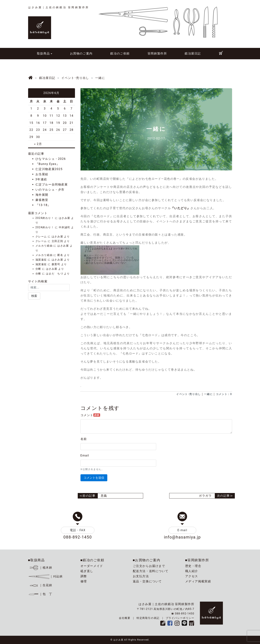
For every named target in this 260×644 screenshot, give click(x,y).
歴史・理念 (193, 566)
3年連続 (41, 179)
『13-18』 (43, 205)
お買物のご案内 (81, 53)
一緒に (208, 394)
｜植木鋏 (41, 568)
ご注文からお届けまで (149, 566)
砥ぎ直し (87, 571)
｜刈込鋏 (45, 576)
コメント (90, 415)
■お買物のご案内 (147, 560)
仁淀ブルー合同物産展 (52, 184)
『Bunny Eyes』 (48, 164)
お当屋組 (42, 174)
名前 (84, 439)
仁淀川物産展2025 (49, 169)
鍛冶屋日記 (193, 53)
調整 (84, 576)
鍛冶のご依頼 (120, 53)
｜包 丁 (40, 594)
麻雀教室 (42, 200)
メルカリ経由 (44, 246)
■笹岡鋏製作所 (197, 560)
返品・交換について (147, 581)
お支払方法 (141, 576)
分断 (38, 269)
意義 (104, 496)
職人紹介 (192, 571)
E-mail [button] (182, 530)
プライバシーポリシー (180, 618)
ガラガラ (205, 496)
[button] (34, 296)
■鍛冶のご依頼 (92, 560)
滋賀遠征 (41, 260)
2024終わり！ (45, 218)
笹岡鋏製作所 (157, 53)
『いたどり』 (181, 208)
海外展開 (42, 195)
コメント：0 (224, 394)
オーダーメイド (92, 566)
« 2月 (38, 144)
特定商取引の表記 (148, 618)
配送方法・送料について (151, 571)
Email (85, 455)
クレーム (41, 237)
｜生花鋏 (41, 585)
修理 (84, 581)
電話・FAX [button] (78, 530)
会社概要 (125, 618)
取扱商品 (43, 53)
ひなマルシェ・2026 (51, 159)
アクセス (192, 576)
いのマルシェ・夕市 (50, 190)
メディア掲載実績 (198, 581)
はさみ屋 (64, 218)
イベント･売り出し (188, 394)
